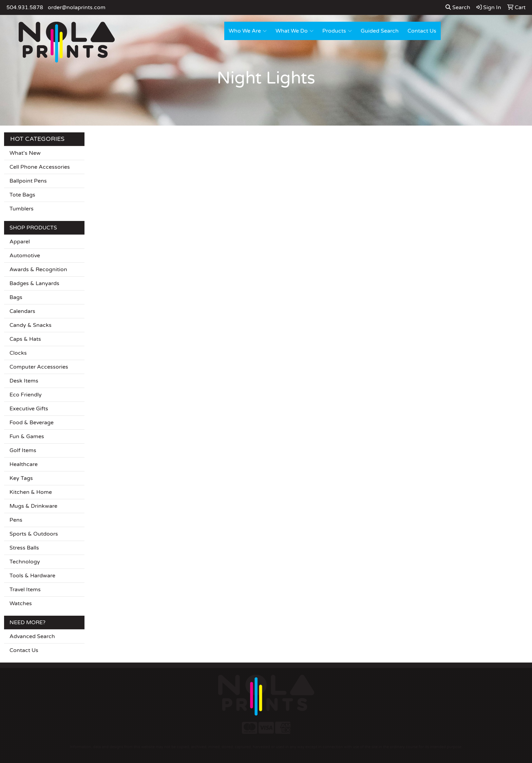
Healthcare (24, 464)
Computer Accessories (39, 367)
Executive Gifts (29, 409)
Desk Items (24, 381)
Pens (16, 520)
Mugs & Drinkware (33, 506)
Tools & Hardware (32, 576)
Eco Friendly (26, 395)
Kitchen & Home (31, 492)
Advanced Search (32, 636)
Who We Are (248, 31)
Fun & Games (27, 436)
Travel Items (25, 590)
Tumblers (22, 209)
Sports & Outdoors (34, 534)
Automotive (25, 256)
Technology (25, 562)
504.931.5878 (25, 7)
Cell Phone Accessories (40, 167)
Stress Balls (24, 548)
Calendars (22, 311)
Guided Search (380, 31)
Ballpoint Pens (28, 181)
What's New (25, 153)
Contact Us (422, 31)
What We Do (294, 31)
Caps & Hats (25, 339)
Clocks (18, 353)
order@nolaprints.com (77, 7)
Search (458, 7)
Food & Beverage (32, 423)
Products (337, 31)
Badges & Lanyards (34, 283)
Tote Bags (22, 195)
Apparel (20, 242)
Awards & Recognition (38, 269)
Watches (21, 603)
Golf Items (23, 450)
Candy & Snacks (31, 325)
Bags (16, 297)
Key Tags (21, 478)
